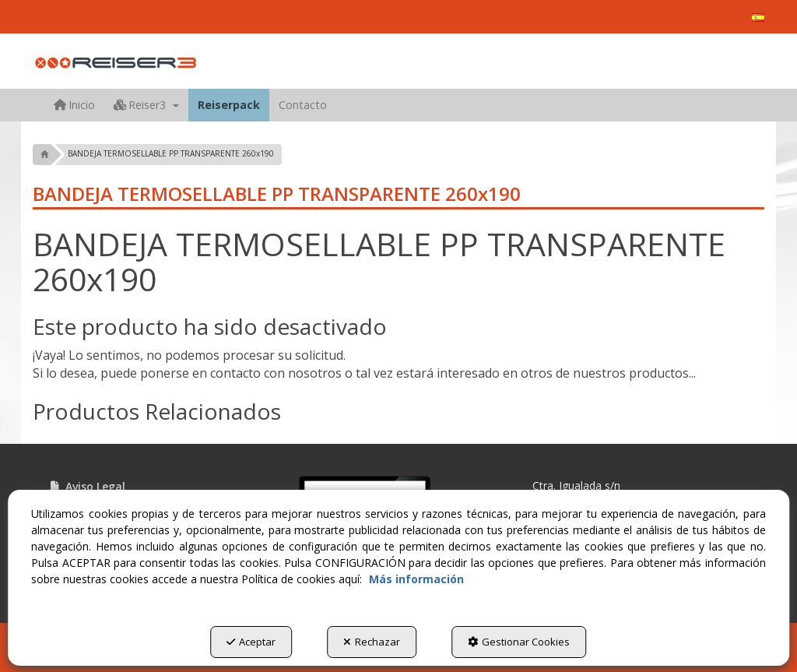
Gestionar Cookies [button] (519, 642)
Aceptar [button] (251, 642)
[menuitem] (758, 18)
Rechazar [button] (372, 642)
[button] (758, 18)
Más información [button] (416, 579)
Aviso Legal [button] (87, 486)
